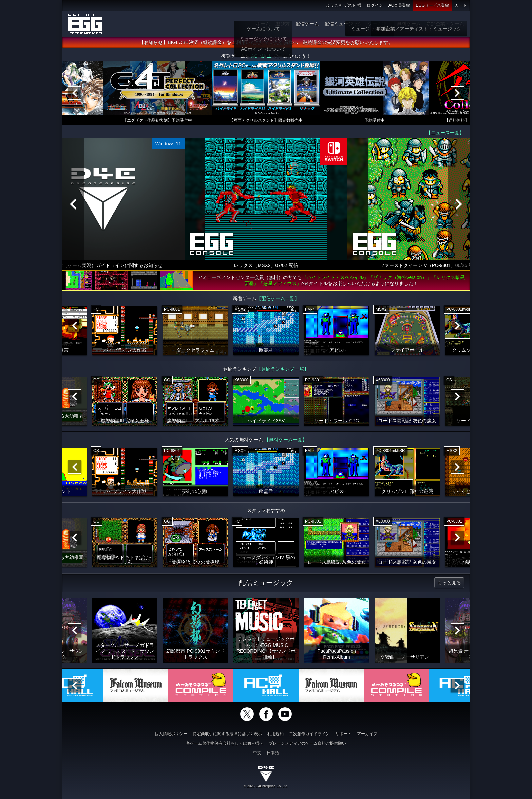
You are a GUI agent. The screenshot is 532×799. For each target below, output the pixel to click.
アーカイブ (367, 734)
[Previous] (75, 93)
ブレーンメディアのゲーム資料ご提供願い (307, 743)
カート (461, 5)
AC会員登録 (400, 5)
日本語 (273, 753)
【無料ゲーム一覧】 (286, 440)
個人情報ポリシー (171, 734)
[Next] (457, 93)
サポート (343, 734)
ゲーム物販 (380, 24)
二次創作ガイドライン (309, 734)
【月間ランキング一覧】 (283, 369)
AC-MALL (261, 56)
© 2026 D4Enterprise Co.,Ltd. (266, 786)
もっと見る (449, 583)
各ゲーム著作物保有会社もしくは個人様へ (225, 743)
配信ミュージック (343, 24)
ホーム (263, 24)
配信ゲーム (307, 24)
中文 (257, 753)
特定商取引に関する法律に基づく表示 (227, 734)
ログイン (375, 5)
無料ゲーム (409, 24)
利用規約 (275, 734)
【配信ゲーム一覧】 (278, 298)
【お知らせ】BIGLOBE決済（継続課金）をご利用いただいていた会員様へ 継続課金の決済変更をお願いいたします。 (266, 42)
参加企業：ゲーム (445, 24)
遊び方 (283, 24)
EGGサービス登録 (432, 5)
